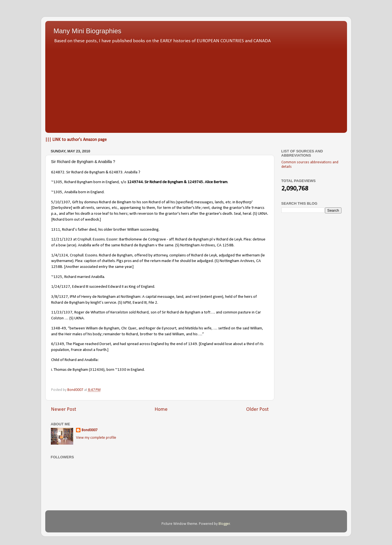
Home (161, 410)
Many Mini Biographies (88, 31)
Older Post (257, 410)
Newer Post (64, 410)
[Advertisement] (196, 87)
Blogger (224, 524)
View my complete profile (96, 438)
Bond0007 (90, 430)
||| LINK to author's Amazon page (76, 140)
